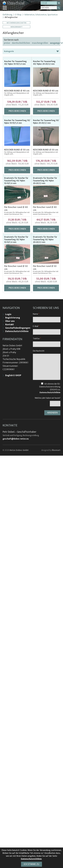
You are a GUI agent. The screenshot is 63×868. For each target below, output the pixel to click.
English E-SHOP (13, 375)
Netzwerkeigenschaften (17, 23)
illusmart (56, 450)
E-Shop (18, 15)
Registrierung (13, 318)
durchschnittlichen (21, 43)
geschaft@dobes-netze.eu (16, 439)
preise (7, 43)
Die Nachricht (39, 351)
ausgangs (55, 43)
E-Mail (36, 326)
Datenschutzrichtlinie (17, 331)
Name (36, 314)
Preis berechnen (17, 111)
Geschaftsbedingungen (18, 328)
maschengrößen (40, 43)
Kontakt (10, 325)
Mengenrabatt (17, 27)
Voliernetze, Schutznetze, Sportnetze (41, 15)
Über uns (10, 321)
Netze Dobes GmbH (19, 450)
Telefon (37, 339)
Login (8, 314)
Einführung (7, 15)
